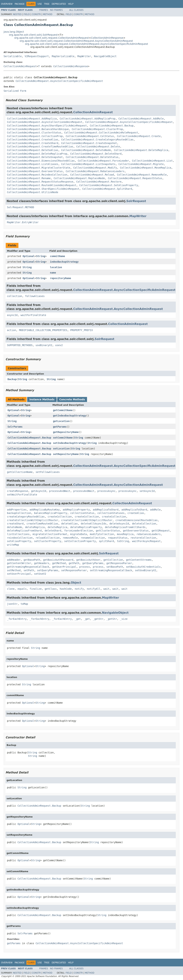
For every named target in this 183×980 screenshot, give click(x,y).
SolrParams (15, 427)
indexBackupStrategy (64, 262)
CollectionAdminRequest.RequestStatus (135, 178)
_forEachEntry (17, 619)
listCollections (18, 534)
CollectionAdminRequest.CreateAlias (33, 140)
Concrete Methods (72, 399)
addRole (155, 510)
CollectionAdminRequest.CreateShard (33, 143)
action (12, 330)
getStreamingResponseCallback (28, 567)
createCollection (60, 517)
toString (123, 541)
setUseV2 (40, 574)
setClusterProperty (48, 541)
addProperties (17, 510)
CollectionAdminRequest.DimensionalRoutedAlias (41, 161)
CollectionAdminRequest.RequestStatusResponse (40, 182)
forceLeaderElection (78, 531)
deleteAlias (69, 524)
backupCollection (19, 513)
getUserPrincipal (64, 567)
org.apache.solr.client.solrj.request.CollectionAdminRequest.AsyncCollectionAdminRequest (76, 41)
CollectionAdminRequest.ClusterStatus (34, 133)
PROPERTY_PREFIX (81, 330)
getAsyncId (39, 491)
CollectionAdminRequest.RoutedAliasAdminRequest (42, 185)
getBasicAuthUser (88, 560)
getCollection (113, 560)
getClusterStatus (108, 531)
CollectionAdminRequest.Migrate (141, 164)
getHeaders (42, 563)
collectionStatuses (111, 513)
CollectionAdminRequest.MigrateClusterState (39, 168)
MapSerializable (63, 56)
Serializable (13, 56)
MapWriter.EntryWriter (23, 222)
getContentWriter (19, 563)
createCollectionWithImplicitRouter (33, 520)
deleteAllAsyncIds (94, 524)
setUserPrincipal (19, 574)
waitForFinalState (33, 315)
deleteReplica (35, 527)
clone (11, 589)
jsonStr (12, 604)
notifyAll (94, 589)
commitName (58, 256)
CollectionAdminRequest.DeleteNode (86, 150)
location (56, 267)
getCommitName (63, 410)
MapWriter (84, 56)
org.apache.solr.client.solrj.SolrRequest (33, 35)
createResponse (18, 491)
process (85, 567)
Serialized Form (15, 91)
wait (107, 589)
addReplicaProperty (76, 510)
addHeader (14, 560)
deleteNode (14, 527)
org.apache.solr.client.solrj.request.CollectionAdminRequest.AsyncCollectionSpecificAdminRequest (86, 44)
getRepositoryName (66, 432)
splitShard (106, 541)
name (53, 273)
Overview (7, 4)
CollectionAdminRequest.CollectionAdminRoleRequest (101, 133)
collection (14, 296)
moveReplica (125, 534)
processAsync (106, 491)
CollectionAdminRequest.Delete (98, 147)
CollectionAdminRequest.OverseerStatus (35, 171)
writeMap (13, 545)
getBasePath (32, 560)
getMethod (59, 563)
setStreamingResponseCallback (111, 570)
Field (27, 14)
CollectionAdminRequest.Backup (112, 126)
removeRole (70, 538)
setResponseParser (74, 570)
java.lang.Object (14, 32)
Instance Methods (42, 399)
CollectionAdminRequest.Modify (95, 168)
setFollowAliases (48, 472)
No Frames (56, 10)
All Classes (76, 10)
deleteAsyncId (119, 524)
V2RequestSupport (37, 56)
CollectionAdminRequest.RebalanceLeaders (95, 171)
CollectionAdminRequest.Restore (99, 182)
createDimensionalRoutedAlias (137, 520)
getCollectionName (20, 472)
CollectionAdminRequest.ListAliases (33, 164)
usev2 (59, 345)
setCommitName (63, 438)
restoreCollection (143, 538)
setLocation (61, 449)
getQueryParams (93, 563)
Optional (29, 256)
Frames (44, 10)
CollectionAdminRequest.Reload (92, 175)
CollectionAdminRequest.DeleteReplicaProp (37, 154)
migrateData (79, 534)
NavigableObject (105, 56)
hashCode (66, 589)
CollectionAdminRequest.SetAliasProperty (109, 185)
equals (22, 589)
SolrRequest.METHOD (21, 207)
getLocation (61, 421)
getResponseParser (119, 563)
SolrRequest (136, 201)
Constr (36, 14)
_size (124, 619)
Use (40, 4)
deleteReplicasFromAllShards (125, 527)
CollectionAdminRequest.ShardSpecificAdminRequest (43, 189)
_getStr (98, 619)
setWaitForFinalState (22, 495)
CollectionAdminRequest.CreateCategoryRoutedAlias (97, 140)
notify (79, 589)
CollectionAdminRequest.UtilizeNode (33, 192)
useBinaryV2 (44, 345)
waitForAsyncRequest (146, 541)
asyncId (12, 315)
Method (48, 14)
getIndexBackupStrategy (69, 416)
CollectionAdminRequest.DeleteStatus (92, 157)
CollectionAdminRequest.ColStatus (90, 136)
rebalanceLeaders (149, 534)
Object (76, 583)
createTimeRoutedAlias (42, 524)
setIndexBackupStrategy (69, 443)
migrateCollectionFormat (50, 534)
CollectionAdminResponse (107, 38)
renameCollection (93, 538)
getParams (60, 427)
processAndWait (60, 491)
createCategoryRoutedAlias (26, 517)
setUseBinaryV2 (146, 570)
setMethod (14, 570)
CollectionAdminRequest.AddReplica (32, 119)
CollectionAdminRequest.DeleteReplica (141, 150)
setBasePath (115, 567)
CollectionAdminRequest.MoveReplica (146, 168)
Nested (17, 14)
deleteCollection (144, 524)
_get (78, 619)
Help (71, 4)
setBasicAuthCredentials (143, 567)
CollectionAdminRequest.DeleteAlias (33, 150)
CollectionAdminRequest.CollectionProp (35, 136)
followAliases (35, 296)
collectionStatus (82, 513)
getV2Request (161, 531)
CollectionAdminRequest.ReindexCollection (37, 175)
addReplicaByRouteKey (45, 510)
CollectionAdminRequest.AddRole (141, 119)
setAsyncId (147, 491)
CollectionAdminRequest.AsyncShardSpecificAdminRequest (47, 126)
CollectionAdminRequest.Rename (29, 178)
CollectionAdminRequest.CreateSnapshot (89, 143)
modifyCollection (102, 534)
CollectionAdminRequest (20, 66)
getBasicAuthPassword (58, 560)
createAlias (136, 513)
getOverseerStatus (136, 531)
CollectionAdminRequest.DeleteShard (96, 154)
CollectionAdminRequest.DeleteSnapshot (35, 157)
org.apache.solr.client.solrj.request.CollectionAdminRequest (52, 38)
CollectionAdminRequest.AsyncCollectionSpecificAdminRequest (59, 81)
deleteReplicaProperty (86, 527)
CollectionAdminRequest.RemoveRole (142, 175)
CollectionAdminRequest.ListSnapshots (88, 164)
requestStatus (118, 538)
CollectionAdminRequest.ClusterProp (97, 129)
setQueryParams (48, 570)
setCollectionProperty (80, 541)
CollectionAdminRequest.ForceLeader (103, 161)
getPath (74, 563)
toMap (24, 604)
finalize (35, 589)
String (41, 256)
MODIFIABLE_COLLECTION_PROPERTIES (43, 330)
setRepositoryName (66, 454)
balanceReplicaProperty (51, 513)
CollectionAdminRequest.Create (139, 136)
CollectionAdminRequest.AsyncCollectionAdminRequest (45, 122)
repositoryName (61, 278)
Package (20, 4)
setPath (29, 570)
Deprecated (59, 4)
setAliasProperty (19, 541)
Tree (47, 4)
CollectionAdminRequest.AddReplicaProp (88, 119)
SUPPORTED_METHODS (20, 345)
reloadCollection (48, 538)
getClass (51, 589)
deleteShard (53, 531)
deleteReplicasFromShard (24, 531)
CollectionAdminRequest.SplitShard (107, 189)
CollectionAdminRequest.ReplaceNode (79, 178)
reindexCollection (20, 538)
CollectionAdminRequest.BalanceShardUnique (38, 129)
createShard (15, 524)
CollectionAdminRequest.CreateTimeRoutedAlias (40, 147)
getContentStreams (139, 560)
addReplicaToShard (106, 510)
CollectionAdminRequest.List (152, 161)
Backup (12, 379)
